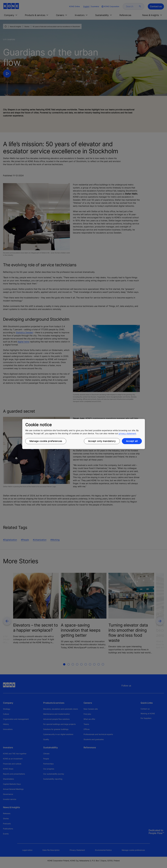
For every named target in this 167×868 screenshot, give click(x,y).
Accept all (132, 441)
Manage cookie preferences (46, 441)
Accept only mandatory (102, 441)
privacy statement (127, 433)
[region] (84, 434)
